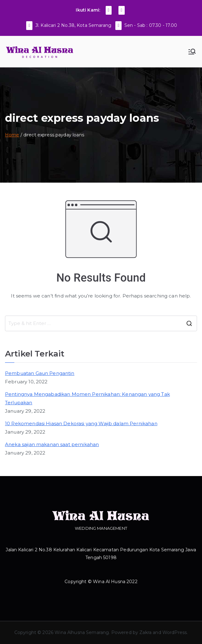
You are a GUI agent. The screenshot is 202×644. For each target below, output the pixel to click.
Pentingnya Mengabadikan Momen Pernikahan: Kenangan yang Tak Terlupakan (87, 398)
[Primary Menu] (192, 52)
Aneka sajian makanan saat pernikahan (52, 444)
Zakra (145, 632)
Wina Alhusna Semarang (82, 632)
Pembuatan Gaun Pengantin (40, 373)
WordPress (175, 632)
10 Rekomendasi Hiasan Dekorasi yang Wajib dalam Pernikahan (81, 423)
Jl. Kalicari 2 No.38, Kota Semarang (73, 25)
